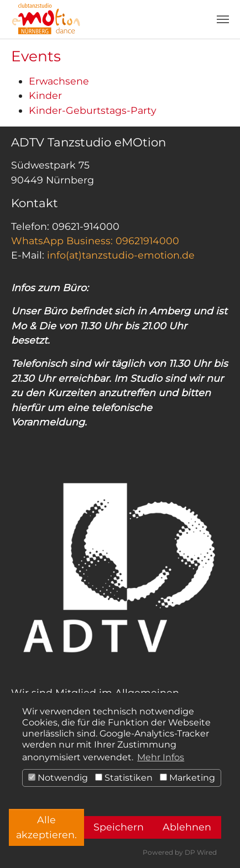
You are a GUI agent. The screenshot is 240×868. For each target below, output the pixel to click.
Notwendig (58, 778)
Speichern (119, 827)
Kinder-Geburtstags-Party (93, 110)
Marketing (187, 778)
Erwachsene (59, 81)
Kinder (45, 95)
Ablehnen (187, 827)
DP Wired (201, 852)
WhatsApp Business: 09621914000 (95, 241)
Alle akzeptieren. (46, 827)
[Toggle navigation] (223, 19)
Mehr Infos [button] (161, 757)
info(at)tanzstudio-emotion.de (121, 255)
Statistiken (124, 778)
